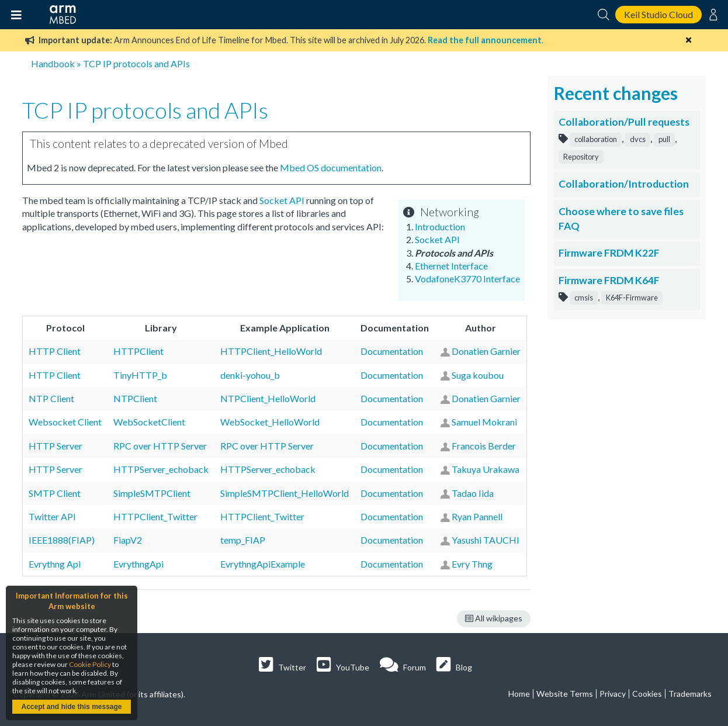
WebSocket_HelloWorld (270, 422)
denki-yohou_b (250, 375)
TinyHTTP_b (140, 375)
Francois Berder (484, 446)
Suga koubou (478, 375)
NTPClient (135, 398)
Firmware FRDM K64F (609, 280)
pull (664, 139)
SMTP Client (55, 493)
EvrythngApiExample (263, 564)
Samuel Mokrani (484, 422)
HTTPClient (138, 351)
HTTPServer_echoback (161, 469)
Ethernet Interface (451, 266)
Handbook (53, 63)
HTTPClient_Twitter (155, 516)
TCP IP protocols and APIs (136, 63)
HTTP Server (56, 446)
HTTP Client (55, 351)
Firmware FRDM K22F (609, 253)
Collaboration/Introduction (624, 184)
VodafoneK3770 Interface (467, 279)
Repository (581, 157)
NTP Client (51, 398)
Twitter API (52, 516)
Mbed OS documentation (331, 167)
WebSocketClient (149, 422)
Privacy (613, 694)
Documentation (392, 351)
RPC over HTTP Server (160, 446)
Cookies (647, 694)
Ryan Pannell (477, 516)
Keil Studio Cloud (658, 14)
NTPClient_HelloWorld (268, 398)
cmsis (584, 298)
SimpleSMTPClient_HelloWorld (285, 493)
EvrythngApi (138, 564)
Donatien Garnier (486, 351)
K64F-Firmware (632, 298)
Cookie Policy (90, 664)
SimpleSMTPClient (152, 493)
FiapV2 (128, 540)
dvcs (638, 139)
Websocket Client (65, 422)
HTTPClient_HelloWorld (271, 351)
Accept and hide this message (71, 707)
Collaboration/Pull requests (624, 122)
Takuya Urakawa (486, 469)
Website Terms (565, 694)
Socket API (437, 239)
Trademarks (690, 694)
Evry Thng (472, 564)
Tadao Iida (473, 493)
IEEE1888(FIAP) (62, 540)
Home (519, 694)
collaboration (596, 139)
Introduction (440, 227)
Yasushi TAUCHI (486, 540)
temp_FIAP (243, 540)
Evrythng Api (55, 564)
